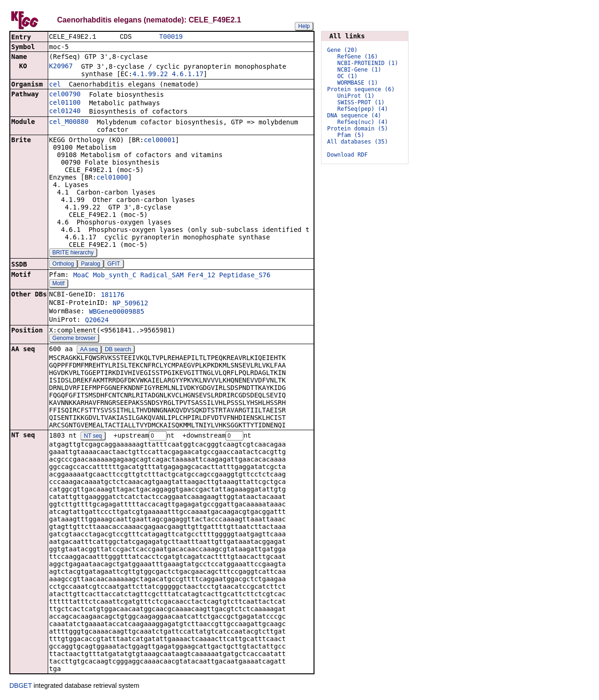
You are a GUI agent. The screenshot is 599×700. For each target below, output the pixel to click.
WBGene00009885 (117, 312)
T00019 (171, 37)
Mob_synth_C (115, 276)
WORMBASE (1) (358, 83)
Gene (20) (342, 50)
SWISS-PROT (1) (361, 102)
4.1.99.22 (150, 75)
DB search (118, 350)
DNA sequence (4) (354, 115)
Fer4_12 (201, 276)
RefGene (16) (358, 57)
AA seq (89, 350)
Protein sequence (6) (361, 89)
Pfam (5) (351, 135)
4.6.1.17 (187, 75)
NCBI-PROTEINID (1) (368, 63)
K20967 (61, 67)
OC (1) (347, 76)
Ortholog (63, 265)
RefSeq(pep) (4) (363, 109)
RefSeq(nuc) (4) (363, 122)
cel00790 (65, 95)
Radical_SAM (162, 276)
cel (55, 85)
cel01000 (112, 178)
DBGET (21, 687)
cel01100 (65, 103)
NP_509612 (131, 304)
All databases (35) (358, 142)
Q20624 (97, 321)
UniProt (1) (356, 96)
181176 (113, 296)
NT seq (93, 437)
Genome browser (74, 339)
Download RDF (347, 155)
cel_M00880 (69, 123)
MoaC (81, 276)
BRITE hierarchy (73, 253)
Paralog (91, 265)
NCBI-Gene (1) (359, 70)
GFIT (113, 265)
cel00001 (159, 141)
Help (304, 26)
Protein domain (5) (358, 129)
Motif (58, 284)
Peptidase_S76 (245, 276)
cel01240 (65, 112)
